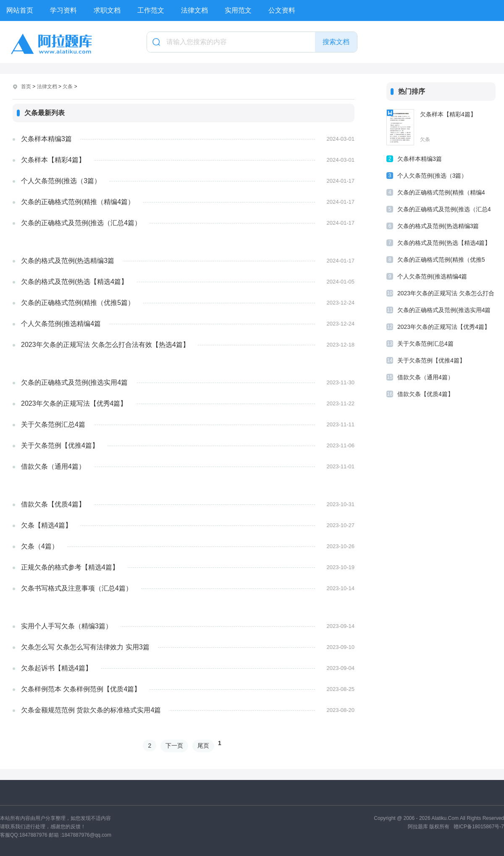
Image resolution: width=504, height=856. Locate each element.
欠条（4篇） (40, 546)
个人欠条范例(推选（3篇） (61, 181)
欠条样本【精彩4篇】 (53, 160)
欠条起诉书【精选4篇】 (56, 668)
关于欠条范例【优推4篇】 (60, 445)
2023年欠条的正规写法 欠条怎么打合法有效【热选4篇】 (105, 345)
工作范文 (151, 10)
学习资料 (63, 10)
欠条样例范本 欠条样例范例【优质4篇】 (81, 689)
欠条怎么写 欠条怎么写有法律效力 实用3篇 (85, 647)
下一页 (174, 746)
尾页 (203, 746)
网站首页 (20, 10)
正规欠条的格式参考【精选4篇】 (70, 567)
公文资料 (282, 10)
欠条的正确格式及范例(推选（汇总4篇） (81, 223)
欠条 (68, 87)
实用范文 (238, 10)
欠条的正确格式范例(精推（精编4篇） (78, 202)
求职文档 (107, 10)
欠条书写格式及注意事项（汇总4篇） (77, 588)
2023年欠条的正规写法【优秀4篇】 (74, 403)
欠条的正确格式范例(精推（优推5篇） (78, 303)
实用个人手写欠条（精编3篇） (67, 626)
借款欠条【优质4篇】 (53, 504)
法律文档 (194, 10)
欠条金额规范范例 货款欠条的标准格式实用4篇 (91, 710)
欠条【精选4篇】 (46, 525)
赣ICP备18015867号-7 (479, 827)
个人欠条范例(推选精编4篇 (61, 324)
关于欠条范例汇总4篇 (53, 424)
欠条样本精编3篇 (46, 139)
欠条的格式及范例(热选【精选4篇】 (74, 282)
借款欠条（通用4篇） (53, 466)
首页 (26, 87)
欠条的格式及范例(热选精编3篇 (68, 261)
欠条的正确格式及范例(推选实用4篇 (74, 382)
